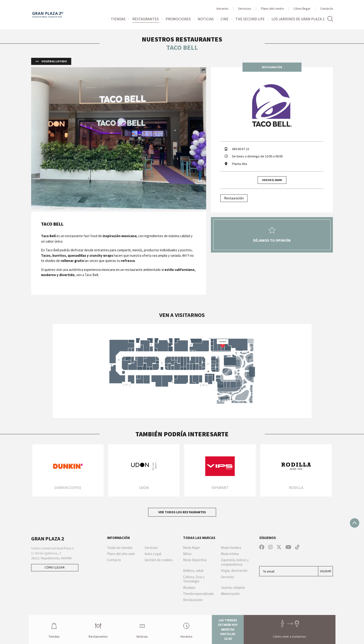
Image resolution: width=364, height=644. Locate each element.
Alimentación (230, 594)
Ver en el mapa (272, 180)
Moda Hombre (231, 548)
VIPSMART (220, 488)
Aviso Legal (153, 554)
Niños (187, 554)
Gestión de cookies (159, 560)
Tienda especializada (198, 594)
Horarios (223, 8)
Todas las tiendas (120, 548)
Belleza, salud (193, 571)
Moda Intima (230, 554)
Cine (225, 19)
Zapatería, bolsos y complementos (235, 562)
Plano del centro (272, 8)
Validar (326, 571)
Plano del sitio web (121, 554)
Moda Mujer (192, 548)
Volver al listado (54, 61)
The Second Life (250, 19)
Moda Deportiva (195, 560)
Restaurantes (146, 19)
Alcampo (189, 588)
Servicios (245, 8)
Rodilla (296, 488)
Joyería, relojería (233, 588)
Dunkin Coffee (68, 488)
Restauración (234, 198)
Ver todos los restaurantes (182, 512)
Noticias (206, 19)
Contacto (327, 8)
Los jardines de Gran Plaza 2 (298, 19)
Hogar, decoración (234, 571)
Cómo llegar (302, 8)
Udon (144, 488)
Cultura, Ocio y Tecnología (194, 579)
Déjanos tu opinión (272, 235)
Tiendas (118, 19)
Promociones (178, 19)
